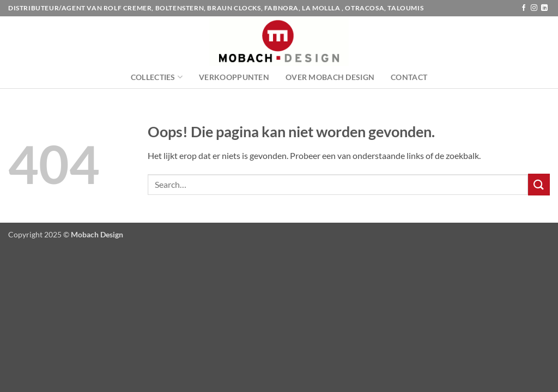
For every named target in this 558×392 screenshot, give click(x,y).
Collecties (157, 77)
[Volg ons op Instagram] (534, 8)
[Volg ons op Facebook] (524, 8)
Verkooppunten (234, 77)
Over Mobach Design (330, 77)
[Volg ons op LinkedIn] (544, 8)
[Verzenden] (539, 184)
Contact (409, 77)
